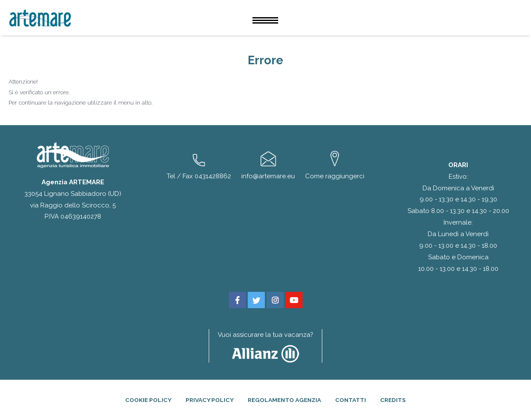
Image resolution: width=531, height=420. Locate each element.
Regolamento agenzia (284, 400)
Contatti (351, 400)
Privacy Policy (210, 400)
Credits (393, 400)
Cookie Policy (148, 400)
